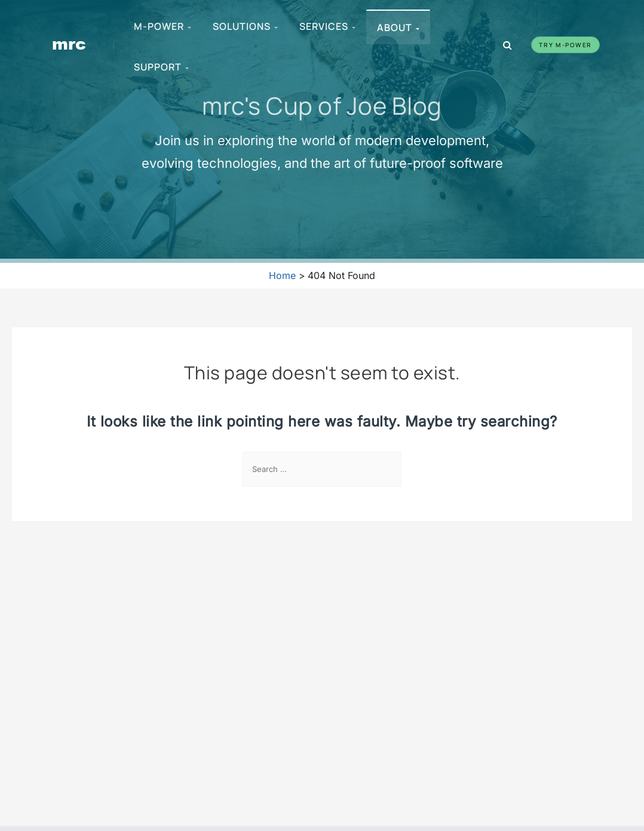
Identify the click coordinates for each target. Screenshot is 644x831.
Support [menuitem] (162, 67)
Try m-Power (565, 45)
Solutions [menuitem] (246, 26)
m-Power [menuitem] (163, 26)
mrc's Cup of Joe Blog (322, 105)
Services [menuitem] (328, 26)
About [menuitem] (399, 27)
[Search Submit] (388, 470)
